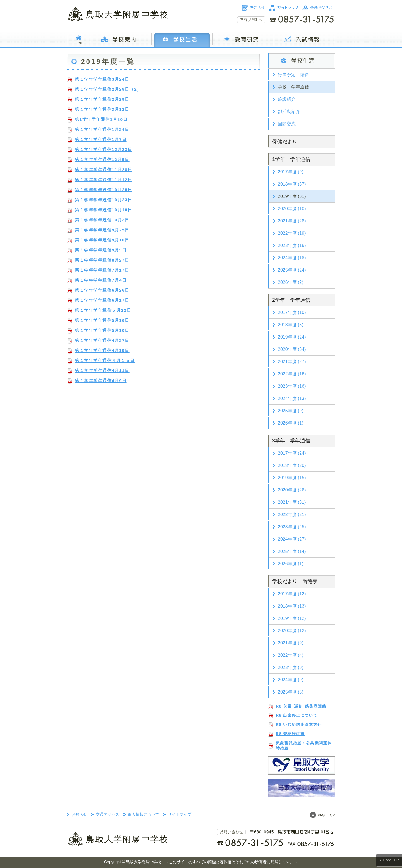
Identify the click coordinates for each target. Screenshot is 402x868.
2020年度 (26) (292, 490)
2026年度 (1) (291, 423)
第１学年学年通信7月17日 (102, 270)
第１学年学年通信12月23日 (104, 149)
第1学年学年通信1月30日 (101, 119)
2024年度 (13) (292, 398)
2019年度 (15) (292, 478)
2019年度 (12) (292, 618)
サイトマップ (180, 814)
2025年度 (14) (292, 551)
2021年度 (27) (292, 362)
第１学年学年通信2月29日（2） (108, 89)
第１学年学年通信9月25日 (102, 230)
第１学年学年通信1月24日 (102, 129)
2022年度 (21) (292, 515)
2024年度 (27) (292, 539)
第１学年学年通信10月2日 (102, 220)
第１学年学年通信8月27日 (102, 260)
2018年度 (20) (292, 465)
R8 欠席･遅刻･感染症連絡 (301, 706)
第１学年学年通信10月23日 (104, 200)
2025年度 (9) (291, 411)
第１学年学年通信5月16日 (102, 320)
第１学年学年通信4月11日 (102, 371)
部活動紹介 (289, 112)
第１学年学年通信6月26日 (102, 290)
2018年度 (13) (292, 606)
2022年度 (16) (292, 374)
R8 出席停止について (297, 715)
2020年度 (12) (292, 631)
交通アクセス (107, 814)
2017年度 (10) (292, 312)
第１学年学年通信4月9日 (101, 381)
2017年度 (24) (292, 453)
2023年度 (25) (292, 527)
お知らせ (79, 814)
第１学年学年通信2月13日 (102, 109)
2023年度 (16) (292, 245)
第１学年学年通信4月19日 (102, 350)
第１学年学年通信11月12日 (104, 180)
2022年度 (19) (292, 233)
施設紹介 (287, 99)
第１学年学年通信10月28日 (104, 190)
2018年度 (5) (291, 325)
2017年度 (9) (291, 172)
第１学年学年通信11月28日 (104, 170)
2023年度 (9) (291, 667)
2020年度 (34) (292, 349)
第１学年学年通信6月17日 (102, 300)
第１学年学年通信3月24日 (102, 79)
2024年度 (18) (292, 258)
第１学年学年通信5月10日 (102, 330)
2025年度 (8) (291, 692)
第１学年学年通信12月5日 (102, 160)
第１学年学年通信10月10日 (104, 210)
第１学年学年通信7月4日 (101, 280)
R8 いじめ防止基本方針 (299, 725)
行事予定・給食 (293, 75)
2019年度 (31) (292, 196)
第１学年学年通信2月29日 (102, 99)
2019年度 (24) (292, 337)
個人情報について (143, 814)
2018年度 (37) (292, 184)
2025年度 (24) (292, 270)
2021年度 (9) (291, 643)
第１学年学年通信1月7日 (101, 139)
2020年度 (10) (292, 209)
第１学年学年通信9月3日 (101, 250)
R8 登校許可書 (290, 734)
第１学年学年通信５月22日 (103, 310)
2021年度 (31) (292, 502)
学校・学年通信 (293, 87)
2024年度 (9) (291, 680)
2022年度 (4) (291, 655)
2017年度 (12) (292, 594)
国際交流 (287, 124)
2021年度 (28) (292, 221)
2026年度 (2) (291, 282)
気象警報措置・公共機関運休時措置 (304, 745)
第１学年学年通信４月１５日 (105, 360)
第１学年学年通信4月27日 (102, 340)
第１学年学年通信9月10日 (102, 240)
